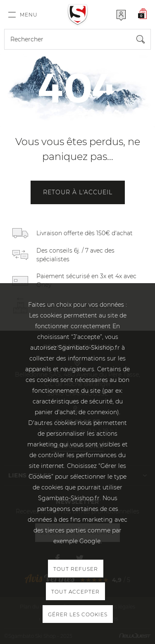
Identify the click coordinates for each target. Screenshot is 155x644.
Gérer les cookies (78, 614)
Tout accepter (75, 592)
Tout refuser (76, 569)
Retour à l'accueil (78, 192)
